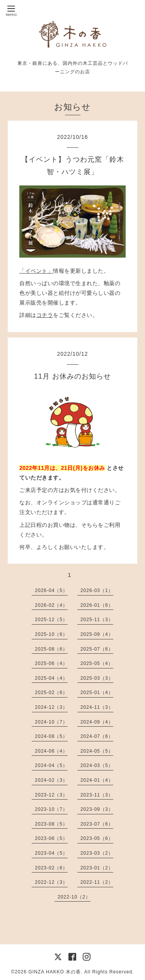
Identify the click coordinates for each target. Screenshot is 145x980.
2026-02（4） (51, 605)
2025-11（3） (97, 620)
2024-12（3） (51, 707)
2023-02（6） (51, 868)
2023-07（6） (97, 824)
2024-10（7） (51, 722)
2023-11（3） (97, 795)
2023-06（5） (51, 838)
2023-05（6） (97, 838)
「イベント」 (36, 271)
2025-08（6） (51, 649)
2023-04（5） (51, 853)
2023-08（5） (51, 824)
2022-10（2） (74, 897)
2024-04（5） (51, 765)
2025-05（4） (97, 663)
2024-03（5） (97, 765)
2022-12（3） (51, 882)
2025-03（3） (97, 678)
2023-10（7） (51, 809)
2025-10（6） (51, 634)
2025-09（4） (97, 634)
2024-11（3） (97, 707)
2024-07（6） (97, 736)
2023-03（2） (97, 853)
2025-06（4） (51, 663)
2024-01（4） (97, 780)
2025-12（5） (51, 620)
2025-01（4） (97, 693)
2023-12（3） (51, 795)
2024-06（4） (51, 751)
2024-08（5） (51, 736)
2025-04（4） (51, 678)
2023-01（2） (97, 868)
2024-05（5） (97, 751)
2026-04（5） (51, 590)
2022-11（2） (97, 882)
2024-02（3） (51, 780)
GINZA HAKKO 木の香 (55, 972)
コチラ (45, 315)
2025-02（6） (51, 693)
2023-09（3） (97, 809)
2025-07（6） (97, 649)
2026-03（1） (97, 590)
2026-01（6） (97, 605)
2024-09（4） (97, 722)
